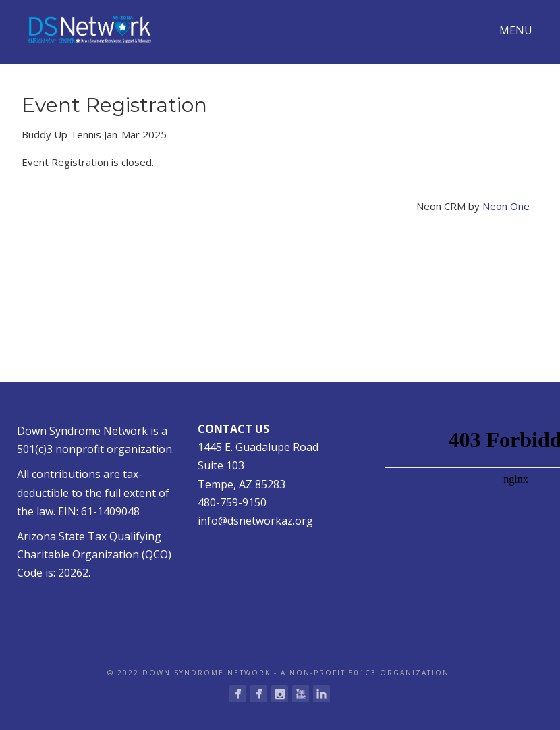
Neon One (506, 206)
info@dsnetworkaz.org (255, 521)
